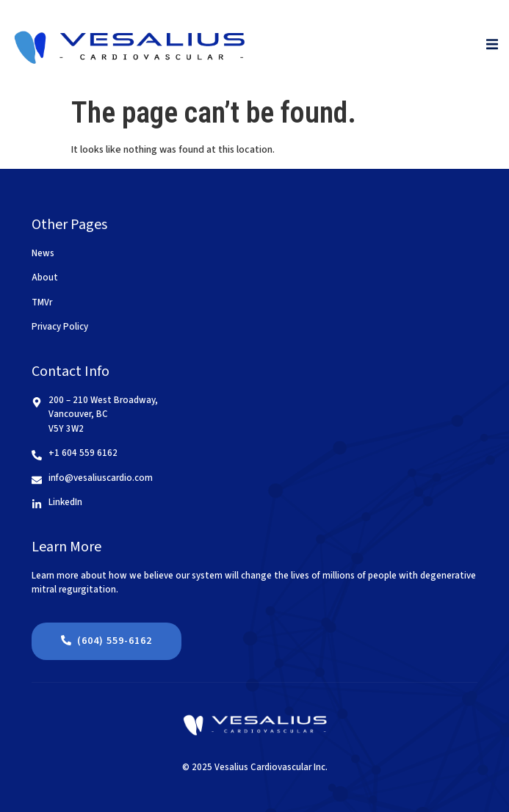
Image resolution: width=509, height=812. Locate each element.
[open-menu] (492, 45)
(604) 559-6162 (107, 641)
